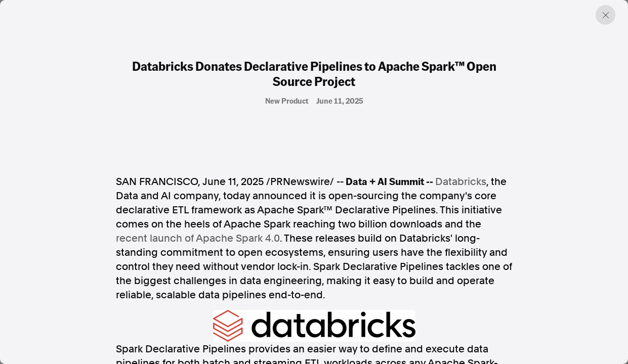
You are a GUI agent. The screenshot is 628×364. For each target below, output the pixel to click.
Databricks (461, 181)
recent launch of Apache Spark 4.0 (198, 238)
